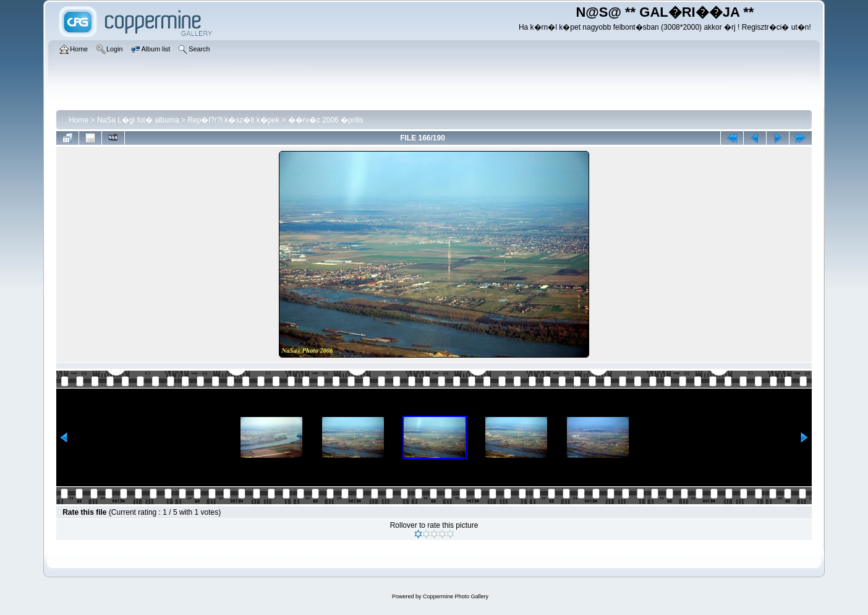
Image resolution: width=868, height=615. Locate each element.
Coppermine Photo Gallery (456, 596)
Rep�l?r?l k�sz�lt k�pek (233, 120)
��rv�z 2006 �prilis (326, 120)
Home (79, 120)
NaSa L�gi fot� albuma (138, 120)
